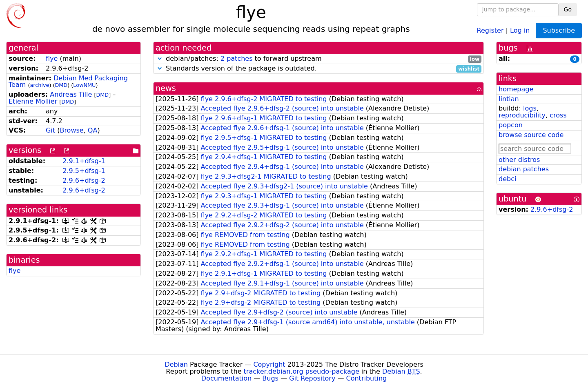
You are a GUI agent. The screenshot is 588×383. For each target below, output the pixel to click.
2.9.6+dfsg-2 (84, 180)
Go (568, 9)
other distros (519, 160)
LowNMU (84, 85)
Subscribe (559, 30)
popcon (511, 125)
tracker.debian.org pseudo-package (302, 371)
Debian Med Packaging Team (68, 82)
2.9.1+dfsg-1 (84, 161)
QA (93, 130)
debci (507, 179)
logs (530, 108)
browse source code (531, 135)
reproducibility (522, 115)
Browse (71, 130)
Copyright (269, 364)
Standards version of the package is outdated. (318, 69)
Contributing (367, 378)
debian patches (524, 169)
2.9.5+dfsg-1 (84, 171)
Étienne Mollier (33, 101)
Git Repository (312, 378)
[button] (160, 59)
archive (39, 85)
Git (50, 130)
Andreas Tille (71, 94)
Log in (520, 30)
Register (490, 30)
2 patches (237, 59)
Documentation (226, 378)
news (166, 88)
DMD (61, 85)
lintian (509, 99)
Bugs (270, 378)
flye (52, 59)
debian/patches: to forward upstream (318, 59)
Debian (176, 364)
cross (558, 115)
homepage (516, 89)
